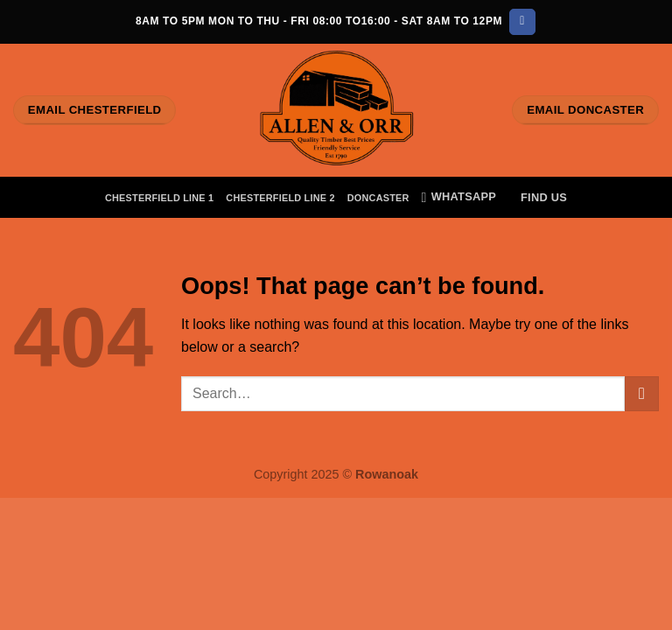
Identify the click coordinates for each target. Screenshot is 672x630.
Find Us (544, 197)
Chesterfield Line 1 (159, 198)
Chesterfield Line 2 (280, 198)
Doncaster (378, 198)
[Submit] (642, 393)
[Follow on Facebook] (522, 22)
